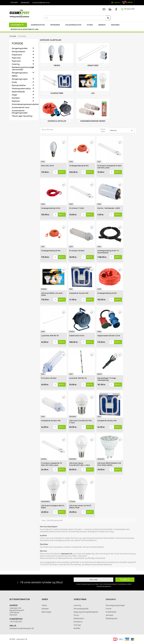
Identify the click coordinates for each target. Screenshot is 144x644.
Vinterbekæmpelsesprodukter (24, 104)
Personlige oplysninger (115, 605)
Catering (16, 64)
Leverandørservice (41, 3)
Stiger (15, 95)
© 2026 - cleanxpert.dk (18, 639)
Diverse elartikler (57, 121)
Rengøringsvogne (20, 79)
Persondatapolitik (81, 609)
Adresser (110, 615)
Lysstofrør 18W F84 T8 (78, 378)
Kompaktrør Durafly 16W (79, 293)
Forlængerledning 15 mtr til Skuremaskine (108, 252)
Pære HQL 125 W (47, 166)
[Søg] (77, 18)
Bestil (62, 172)
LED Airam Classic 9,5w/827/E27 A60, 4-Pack (80, 464)
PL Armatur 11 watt (77, 208)
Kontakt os (78, 622)
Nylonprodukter (19, 85)
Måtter (15, 76)
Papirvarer (16, 58)
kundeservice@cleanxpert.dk (22, 628)
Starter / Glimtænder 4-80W (109, 208)
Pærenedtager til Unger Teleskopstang (107, 379)
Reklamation (79, 619)
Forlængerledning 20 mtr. (51, 251)
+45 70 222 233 (16, 622)
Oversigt (77, 625)
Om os (76, 615)
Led (93, 93)
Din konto (111, 599)
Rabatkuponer (112, 619)
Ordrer (109, 609)
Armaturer (93, 65)
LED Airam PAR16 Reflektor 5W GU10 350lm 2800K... (109, 464)
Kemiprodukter (19, 52)
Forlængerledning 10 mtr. (51, 208)
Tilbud (44, 605)
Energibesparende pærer (93, 121)
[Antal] (55, 172)
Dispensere (17, 55)
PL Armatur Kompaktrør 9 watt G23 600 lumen (109, 167)
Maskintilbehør (18, 92)
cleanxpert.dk (66, 554)
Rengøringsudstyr (20, 73)
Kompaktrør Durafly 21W (107, 421)
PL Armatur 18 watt (77, 251)
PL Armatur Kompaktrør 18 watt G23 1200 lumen (51, 464)
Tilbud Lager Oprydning (22, 116)
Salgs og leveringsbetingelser (86, 612)
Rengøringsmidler (20, 48)
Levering (77, 605)
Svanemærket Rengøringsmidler (20, 112)
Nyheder (45, 609)
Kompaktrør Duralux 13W (51, 421)
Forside (18, 43)
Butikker (77, 628)
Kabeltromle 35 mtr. (77, 336)
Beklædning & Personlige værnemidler (23, 68)
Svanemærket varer (21, 107)
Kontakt (14, 2)
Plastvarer (16, 61)
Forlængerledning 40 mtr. (107, 293)
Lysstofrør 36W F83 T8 (50, 336)
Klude (14, 82)
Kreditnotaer (111, 612)
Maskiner (16, 101)
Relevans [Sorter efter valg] (122, 130)
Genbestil (25, 2)
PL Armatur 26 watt (49, 378)
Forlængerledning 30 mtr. (79, 166)
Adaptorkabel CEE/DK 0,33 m (109, 336)
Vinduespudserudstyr (21, 89)
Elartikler (16, 98)
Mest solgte (46, 612)
